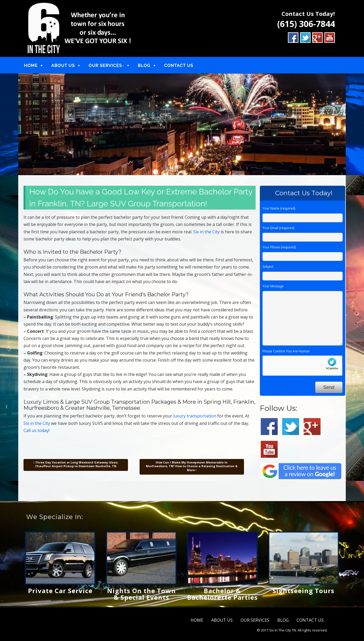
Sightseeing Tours (303, 591)
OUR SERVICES (105, 65)
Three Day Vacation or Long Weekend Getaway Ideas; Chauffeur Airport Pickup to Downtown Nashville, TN (76, 464)
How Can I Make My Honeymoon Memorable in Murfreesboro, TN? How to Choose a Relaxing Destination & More (192, 466)
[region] (182, 124)
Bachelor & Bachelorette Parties (222, 594)
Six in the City (206, 232)
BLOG (144, 65)
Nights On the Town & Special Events (141, 594)
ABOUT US (63, 65)
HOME (31, 65)
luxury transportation (195, 416)
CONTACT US (179, 65)
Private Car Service (60, 591)
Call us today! (36, 430)
